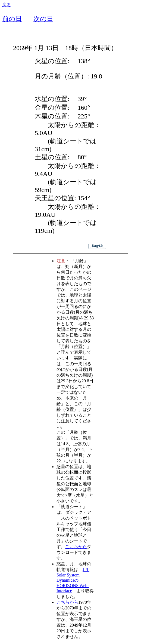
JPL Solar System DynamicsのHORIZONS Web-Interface (73, 580)
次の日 (43, 19)
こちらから (76, 547)
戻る (7, 5)
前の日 (12, 19)
